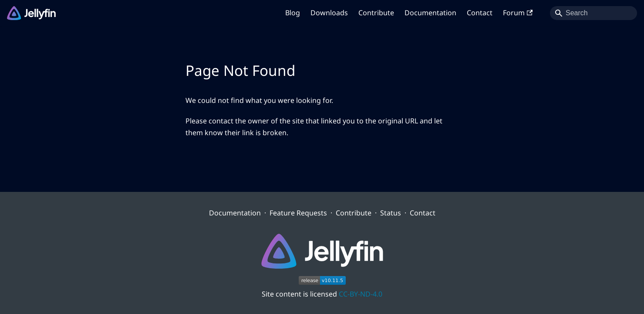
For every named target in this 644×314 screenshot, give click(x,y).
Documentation (430, 13)
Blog (293, 13)
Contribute (376, 13)
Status (391, 213)
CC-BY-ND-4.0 (361, 294)
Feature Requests (298, 213)
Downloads (329, 13)
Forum (518, 13)
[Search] (593, 13)
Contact (480, 13)
